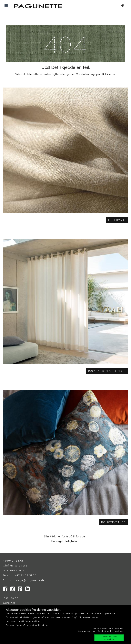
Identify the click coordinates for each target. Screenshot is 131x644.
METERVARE (117, 220)
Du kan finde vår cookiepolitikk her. (28, 625)
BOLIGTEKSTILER (113, 522)
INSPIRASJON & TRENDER (107, 371)
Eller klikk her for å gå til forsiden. (65, 536)
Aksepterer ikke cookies (108, 628)
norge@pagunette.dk (30, 580)
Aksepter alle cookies (109, 638)
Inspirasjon (11, 598)
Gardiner (9, 603)
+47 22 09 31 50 (26, 575)
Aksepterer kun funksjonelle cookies (101, 631)
